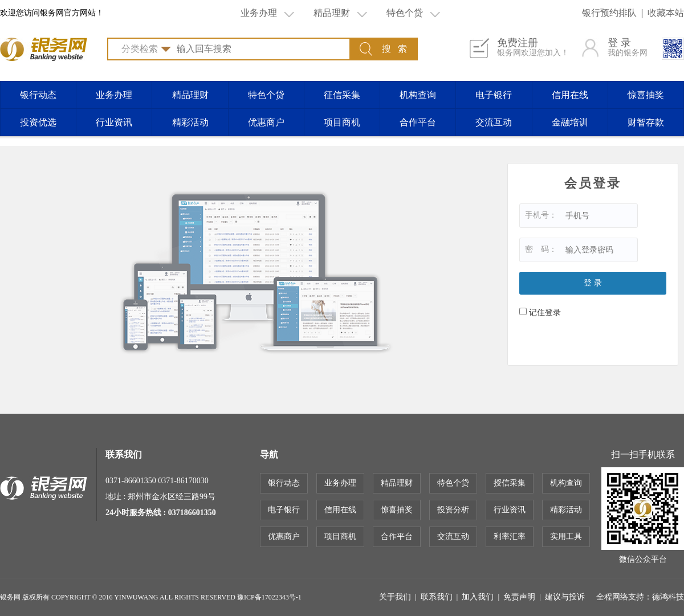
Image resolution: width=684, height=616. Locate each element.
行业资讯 (114, 122)
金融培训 (570, 122)
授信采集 (510, 483)
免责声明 (519, 597)
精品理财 (340, 13)
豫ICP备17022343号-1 (269, 597)
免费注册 (533, 48)
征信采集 (342, 95)
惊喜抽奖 (646, 95)
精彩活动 (190, 122)
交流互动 (494, 122)
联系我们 (437, 597)
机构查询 (418, 95)
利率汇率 (510, 537)
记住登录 (535, 313)
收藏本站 (666, 13)
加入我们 (478, 597)
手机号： (536, 215)
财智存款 (646, 122)
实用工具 (566, 537)
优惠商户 (266, 122)
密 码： (536, 249)
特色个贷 (413, 13)
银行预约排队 (609, 13)
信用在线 (570, 95)
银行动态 (38, 95)
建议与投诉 (565, 597)
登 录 (628, 48)
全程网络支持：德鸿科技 (640, 597)
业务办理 (267, 13)
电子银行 (494, 95)
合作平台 (418, 122)
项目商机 (342, 122)
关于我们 (395, 597)
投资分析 (453, 510)
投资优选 (38, 122)
